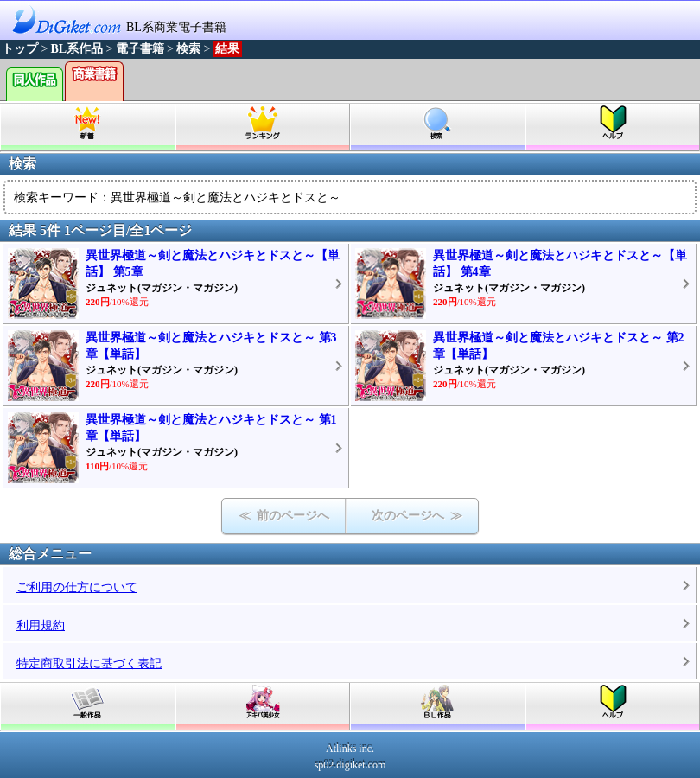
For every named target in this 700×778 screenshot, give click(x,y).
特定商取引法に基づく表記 (89, 663)
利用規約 (41, 625)
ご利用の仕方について (77, 587)
